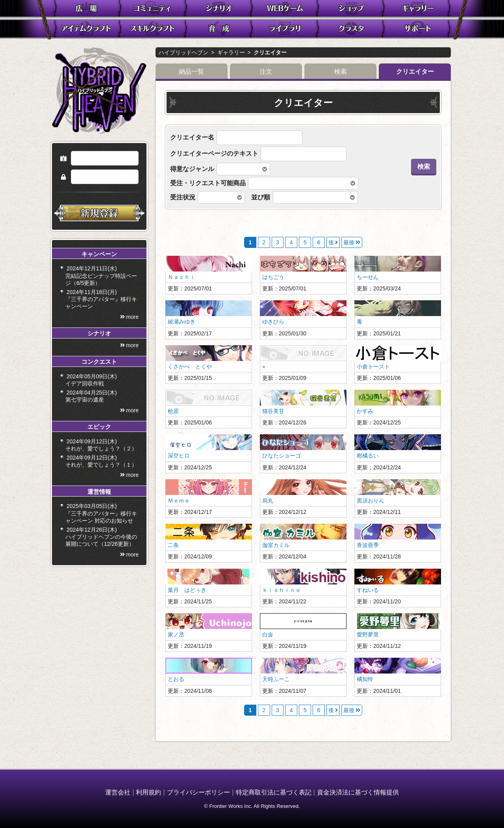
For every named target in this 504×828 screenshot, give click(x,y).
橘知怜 (365, 679)
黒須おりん (371, 501)
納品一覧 (191, 72)
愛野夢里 (368, 634)
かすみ (365, 411)
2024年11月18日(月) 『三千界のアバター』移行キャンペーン (101, 317)
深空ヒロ (179, 456)
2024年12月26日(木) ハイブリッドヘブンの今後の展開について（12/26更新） (101, 554)
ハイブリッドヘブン (183, 52)
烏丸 (268, 501)
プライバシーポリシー (198, 792)
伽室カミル (276, 545)
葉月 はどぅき (187, 590)
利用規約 (148, 792)
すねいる (368, 590)
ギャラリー (231, 52)
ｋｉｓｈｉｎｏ (282, 590)
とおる (176, 679)
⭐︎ (264, 367)
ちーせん (368, 277)
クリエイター (270, 52)
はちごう (273, 277)
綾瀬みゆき (182, 322)
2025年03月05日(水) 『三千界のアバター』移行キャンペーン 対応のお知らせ (101, 531)
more (132, 335)
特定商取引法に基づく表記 (274, 792)
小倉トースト (373, 367)
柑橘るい (368, 456)
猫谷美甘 (273, 411)
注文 (266, 72)
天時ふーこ (276, 679)
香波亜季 (368, 545)
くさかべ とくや (190, 367)
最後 (349, 242)
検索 (341, 72)
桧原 (173, 411)
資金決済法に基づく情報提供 (358, 792)
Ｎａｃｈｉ (182, 277)
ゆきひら (273, 322)
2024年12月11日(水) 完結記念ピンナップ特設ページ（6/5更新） (101, 293)
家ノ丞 (176, 634)
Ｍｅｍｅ (179, 501)
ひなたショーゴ (282, 456)
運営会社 (118, 792)
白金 (268, 634)
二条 (173, 545)
